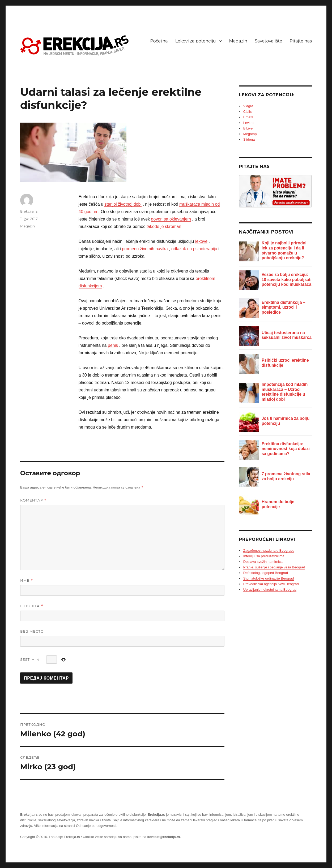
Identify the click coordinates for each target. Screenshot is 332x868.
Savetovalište (268, 41)
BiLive (248, 128)
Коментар (33, 500)
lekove (201, 241)
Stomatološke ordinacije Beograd (269, 578)
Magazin (238, 41)
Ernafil (248, 117)
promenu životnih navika (145, 249)
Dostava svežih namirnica (263, 562)
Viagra (248, 106)
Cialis (248, 112)
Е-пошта (32, 606)
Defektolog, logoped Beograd (266, 573)
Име (27, 580)
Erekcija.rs (29, 211)
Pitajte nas (301, 41)
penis (113, 345)
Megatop (250, 134)
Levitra (248, 123)
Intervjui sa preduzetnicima (264, 556)
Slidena (249, 139)
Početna (159, 41)
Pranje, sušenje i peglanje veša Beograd (274, 567)
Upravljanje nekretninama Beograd (270, 590)
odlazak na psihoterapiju (194, 249)
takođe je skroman (164, 226)
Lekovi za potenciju (196, 41)
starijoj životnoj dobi (123, 204)
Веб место (32, 631)
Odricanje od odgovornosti (96, 826)
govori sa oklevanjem (171, 219)
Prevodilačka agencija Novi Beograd (271, 584)
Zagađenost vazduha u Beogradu (269, 550)
